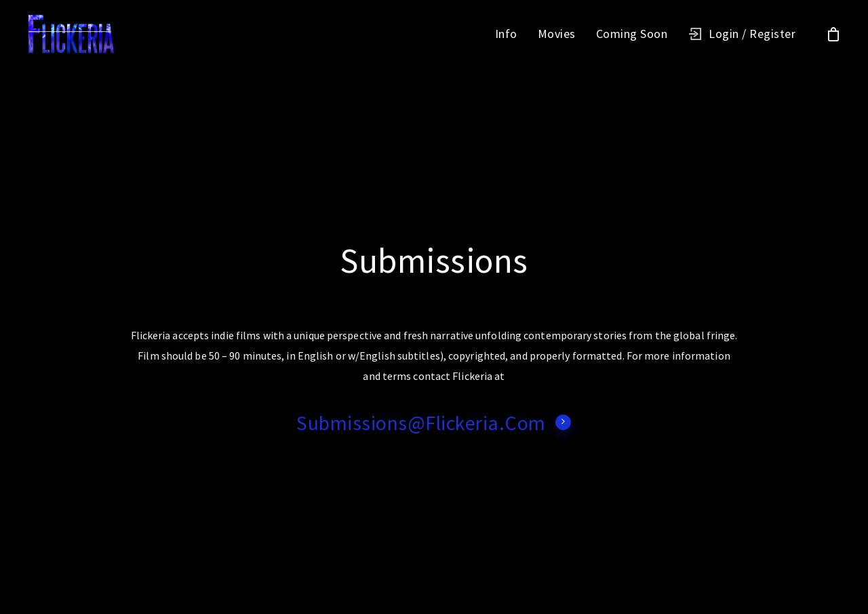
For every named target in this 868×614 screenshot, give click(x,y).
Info (506, 34)
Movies (557, 34)
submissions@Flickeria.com (434, 423)
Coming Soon (632, 34)
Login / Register (752, 34)
